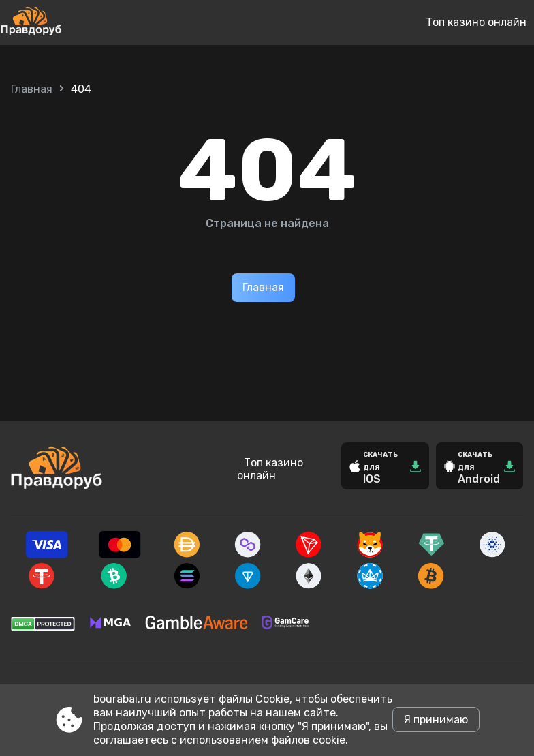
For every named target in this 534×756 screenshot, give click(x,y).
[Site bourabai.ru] (76, 22)
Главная (32, 89)
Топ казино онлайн (476, 22)
